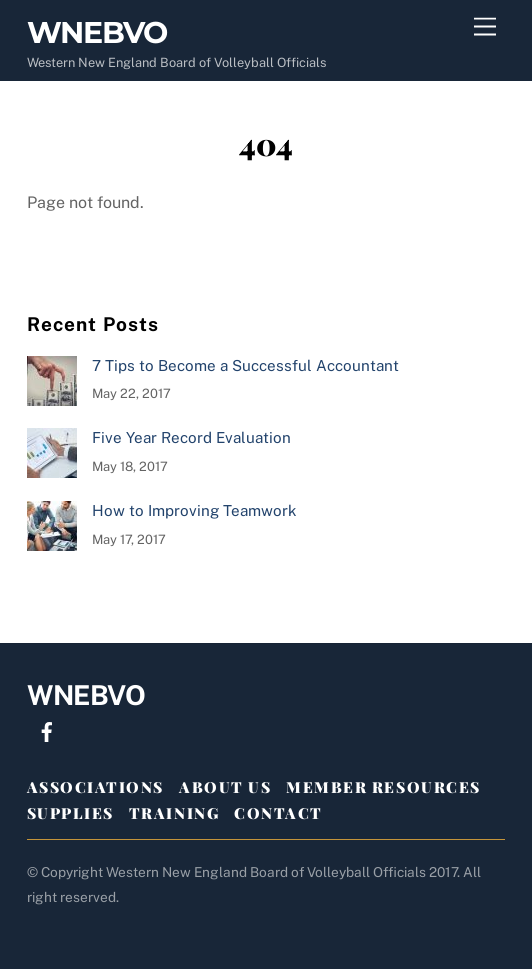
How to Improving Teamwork (194, 510)
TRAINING (174, 813)
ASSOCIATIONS (95, 787)
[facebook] (47, 729)
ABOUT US (225, 787)
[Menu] (485, 27)
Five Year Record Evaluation (191, 437)
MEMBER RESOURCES (383, 787)
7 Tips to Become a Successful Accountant (245, 365)
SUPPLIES (70, 813)
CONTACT (278, 813)
